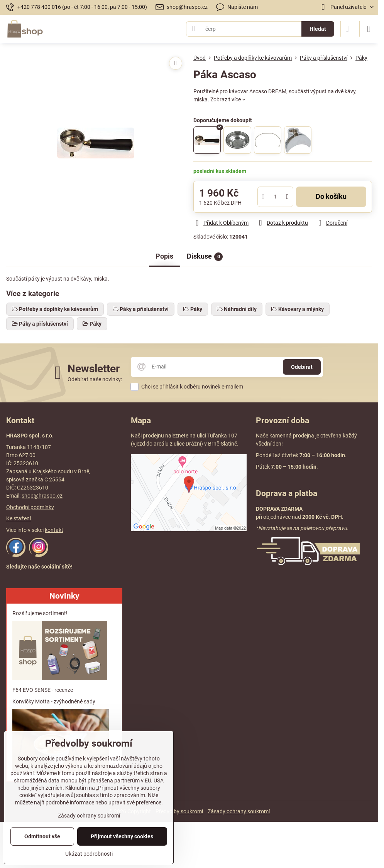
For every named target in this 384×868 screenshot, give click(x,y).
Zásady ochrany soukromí (239, 811)
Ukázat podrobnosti (89, 854)
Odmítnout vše (42, 836)
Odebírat (302, 367)
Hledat (318, 29)
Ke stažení (19, 518)
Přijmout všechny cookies (122, 836)
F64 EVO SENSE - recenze (43, 690)
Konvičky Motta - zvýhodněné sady (54, 701)
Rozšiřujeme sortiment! (40, 613)
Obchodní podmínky (30, 507)
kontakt (54, 530)
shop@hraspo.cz (42, 496)
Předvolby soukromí (179, 811)
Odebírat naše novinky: (95, 379)
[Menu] (369, 29)
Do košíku (331, 197)
